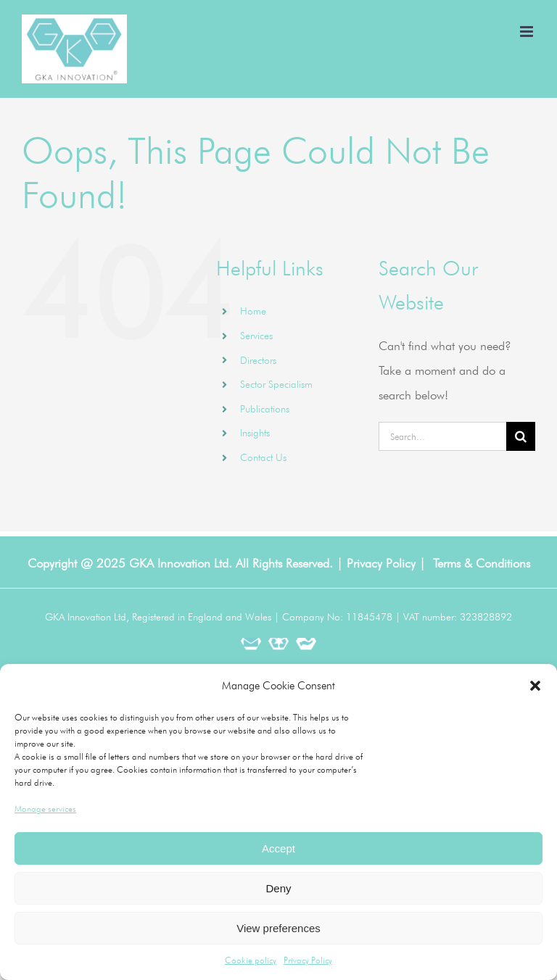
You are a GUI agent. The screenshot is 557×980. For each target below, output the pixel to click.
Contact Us (263, 457)
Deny (278, 888)
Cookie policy (251, 960)
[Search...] (442, 436)
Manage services (45, 809)
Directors (258, 360)
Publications (265, 409)
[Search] (521, 436)
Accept (278, 848)
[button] (535, 686)
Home (253, 311)
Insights (255, 433)
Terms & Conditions (482, 563)
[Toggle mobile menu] (528, 32)
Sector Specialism (276, 384)
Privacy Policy (308, 960)
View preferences (278, 928)
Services (256, 336)
